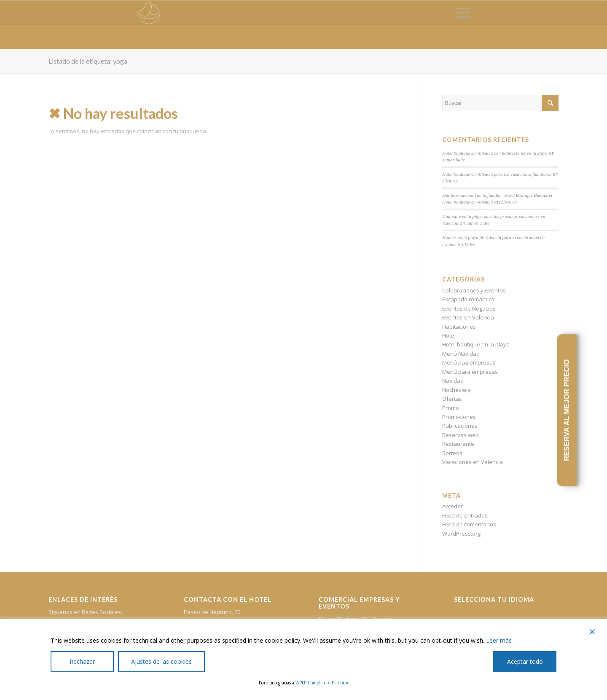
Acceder (453, 506)
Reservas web (461, 435)
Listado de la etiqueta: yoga (88, 61)
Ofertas (452, 399)
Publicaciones (460, 426)
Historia (450, 181)
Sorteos (452, 453)
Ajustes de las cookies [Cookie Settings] (161, 661)
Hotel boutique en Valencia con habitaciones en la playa (495, 153)
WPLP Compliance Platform (322, 683)
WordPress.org (461, 534)
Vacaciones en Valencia (473, 462)
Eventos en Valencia (468, 317)
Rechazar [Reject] (82, 661)
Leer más (499, 640)
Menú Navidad (461, 354)
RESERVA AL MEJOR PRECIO (567, 410)
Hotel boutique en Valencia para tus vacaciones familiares (497, 174)
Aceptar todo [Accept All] (525, 661)
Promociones (459, 417)
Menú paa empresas (469, 362)
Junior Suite (454, 160)
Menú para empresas (470, 372)
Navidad (453, 381)
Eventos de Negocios (469, 308)
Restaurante (458, 444)
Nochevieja (457, 390)
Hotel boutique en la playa (476, 344)
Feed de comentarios (469, 524)
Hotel (449, 335)
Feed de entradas (465, 515)
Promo (451, 408)
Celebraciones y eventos (474, 290)
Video (470, 244)
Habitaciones (459, 327)
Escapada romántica (468, 299)
